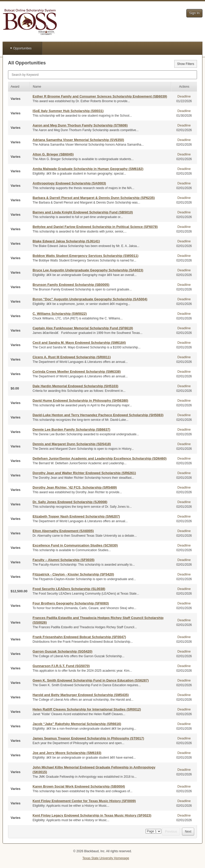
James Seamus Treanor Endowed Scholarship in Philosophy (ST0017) (88, 738)
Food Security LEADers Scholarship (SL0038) (69, 589)
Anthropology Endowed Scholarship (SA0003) (69, 183)
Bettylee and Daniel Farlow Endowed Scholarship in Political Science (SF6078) (95, 227)
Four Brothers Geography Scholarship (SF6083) (71, 603)
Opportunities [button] (22, 48)
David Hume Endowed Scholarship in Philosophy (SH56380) (80, 401)
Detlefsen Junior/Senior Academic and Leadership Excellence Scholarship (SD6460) (100, 458)
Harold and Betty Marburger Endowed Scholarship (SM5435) (81, 695)
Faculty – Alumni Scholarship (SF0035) (63, 560)
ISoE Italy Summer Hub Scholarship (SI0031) (68, 111)
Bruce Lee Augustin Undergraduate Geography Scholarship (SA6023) (88, 270)
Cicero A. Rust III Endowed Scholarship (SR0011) (72, 357)
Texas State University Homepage (106, 858)
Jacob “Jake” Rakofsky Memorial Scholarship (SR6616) (77, 724)
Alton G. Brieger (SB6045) (53, 154)
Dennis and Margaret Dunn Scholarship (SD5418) (72, 444)
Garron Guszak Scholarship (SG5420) (62, 651)
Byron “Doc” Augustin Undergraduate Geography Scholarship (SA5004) (90, 299)
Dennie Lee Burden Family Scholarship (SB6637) (71, 429)
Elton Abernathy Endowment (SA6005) (63, 531)
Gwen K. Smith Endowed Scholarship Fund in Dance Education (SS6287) (91, 680)
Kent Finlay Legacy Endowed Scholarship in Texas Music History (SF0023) (92, 815)
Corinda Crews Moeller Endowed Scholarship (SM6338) (77, 372)
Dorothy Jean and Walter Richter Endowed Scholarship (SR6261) (84, 473)
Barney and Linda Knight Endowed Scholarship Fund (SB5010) (83, 212)
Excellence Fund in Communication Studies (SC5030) (75, 545)
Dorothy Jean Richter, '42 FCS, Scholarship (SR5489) (75, 487)
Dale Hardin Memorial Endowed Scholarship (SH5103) (75, 386)
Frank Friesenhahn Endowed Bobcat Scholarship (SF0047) (79, 637)
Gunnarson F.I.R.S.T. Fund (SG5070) (61, 666)
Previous (171, 832)
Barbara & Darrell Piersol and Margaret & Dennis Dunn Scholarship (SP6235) (94, 198)
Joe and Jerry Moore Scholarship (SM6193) (67, 753)
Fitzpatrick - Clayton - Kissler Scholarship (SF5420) (73, 574)
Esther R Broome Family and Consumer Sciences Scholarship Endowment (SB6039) (100, 96)
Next (188, 832)
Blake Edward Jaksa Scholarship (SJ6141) (66, 241)
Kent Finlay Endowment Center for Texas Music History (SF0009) (84, 801)
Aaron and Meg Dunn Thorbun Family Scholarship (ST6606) (80, 125)
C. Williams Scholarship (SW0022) (60, 314)
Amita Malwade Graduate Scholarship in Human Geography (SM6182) (88, 169)
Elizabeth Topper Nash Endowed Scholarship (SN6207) (76, 516)
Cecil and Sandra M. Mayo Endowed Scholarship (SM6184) (79, 343)
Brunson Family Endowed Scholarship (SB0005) (71, 285)
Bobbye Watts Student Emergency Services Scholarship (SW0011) (85, 256)
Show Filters (186, 64)
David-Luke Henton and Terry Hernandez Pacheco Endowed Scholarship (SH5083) (98, 415)
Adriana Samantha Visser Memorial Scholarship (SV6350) (78, 140)
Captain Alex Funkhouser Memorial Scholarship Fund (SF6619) (83, 328)
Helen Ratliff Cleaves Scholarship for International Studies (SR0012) (87, 709)
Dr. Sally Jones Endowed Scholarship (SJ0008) (70, 502)
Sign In (194, 13)
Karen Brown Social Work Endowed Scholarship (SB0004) (79, 786)
